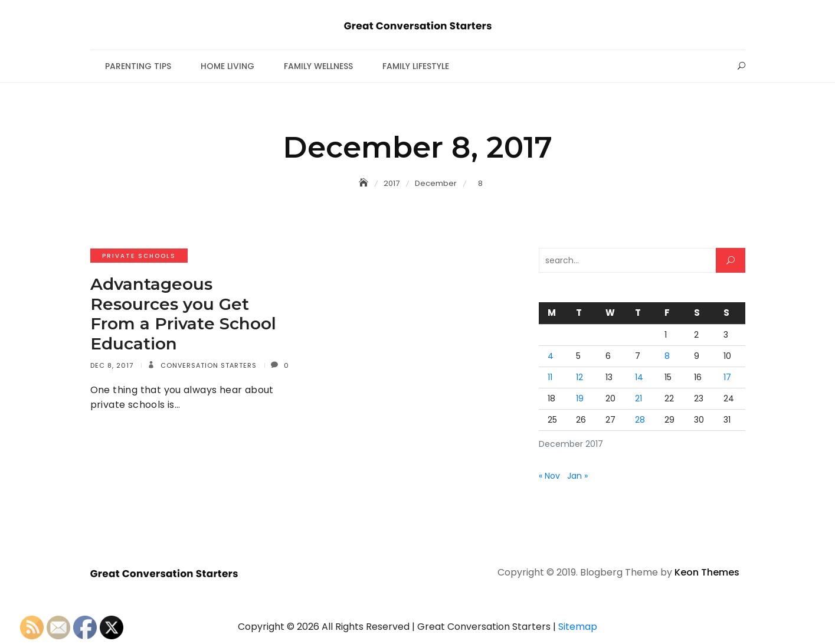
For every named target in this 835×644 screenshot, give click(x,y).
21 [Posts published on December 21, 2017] (638, 398)
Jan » (577, 476)
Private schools (139, 256)
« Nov (549, 476)
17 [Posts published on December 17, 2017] (727, 377)
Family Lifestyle (416, 66)
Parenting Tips (138, 66)
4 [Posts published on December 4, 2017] (551, 356)
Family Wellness (318, 66)
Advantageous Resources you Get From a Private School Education (183, 314)
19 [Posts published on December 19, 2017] (580, 398)
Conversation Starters (207, 365)
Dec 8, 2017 (112, 365)
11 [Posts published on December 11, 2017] (550, 377)
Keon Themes (707, 572)
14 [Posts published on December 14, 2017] (639, 377)
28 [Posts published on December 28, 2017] (640, 420)
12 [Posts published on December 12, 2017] (579, 377)
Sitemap (578, 627)
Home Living (227, 66)
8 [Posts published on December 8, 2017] (667, 356)
